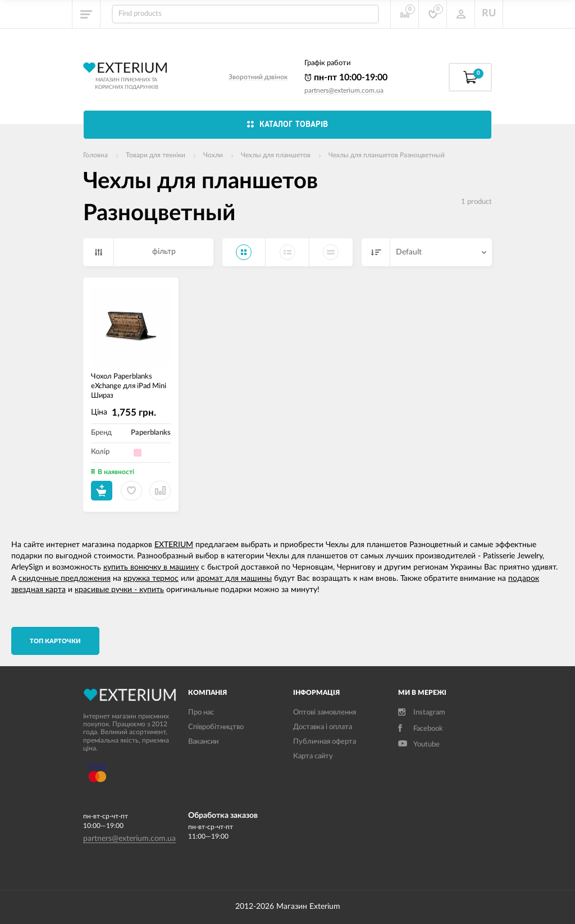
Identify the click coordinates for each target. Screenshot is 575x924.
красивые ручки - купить (119, 590)
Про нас (201, 713)
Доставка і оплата (323, 727)
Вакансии (203, 742)
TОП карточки (55, 641)
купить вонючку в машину (151, 567)
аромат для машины (234, 579)
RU (489, 13)
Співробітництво (216, 727)
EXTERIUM (174, 545)
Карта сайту (313, 756)
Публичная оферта (325, 742)
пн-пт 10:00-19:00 (346, 78)
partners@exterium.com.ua (344, 90)
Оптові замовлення (325, 713)
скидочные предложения (65, 579)
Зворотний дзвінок (258, 77)
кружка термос (151, 579)
